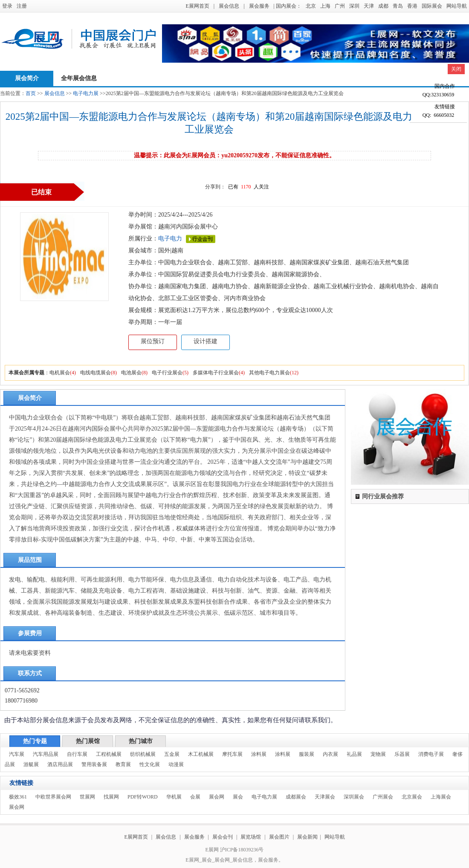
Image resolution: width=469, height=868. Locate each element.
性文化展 (150, 764)
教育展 (123, 764)
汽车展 (17, 754)
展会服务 (259, 6)
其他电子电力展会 (269, 373)
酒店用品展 (60, 764)
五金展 (172, 754)
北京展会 (412, 797)
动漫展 (176, 764)
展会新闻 (307, 837)
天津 (369, 6)
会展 (195, 797)
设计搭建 (206, 341)
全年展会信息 (79, 78)
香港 (412, 6)
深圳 (354, 6)
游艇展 (31, 764)
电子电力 (170, 239)
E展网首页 (197, 6)
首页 (31, 93)
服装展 (307, 754)
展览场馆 (251, 837)
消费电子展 (431, 754)
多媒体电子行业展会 (216, 373)
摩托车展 (232, 754)
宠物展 (378, 754)
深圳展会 (354, 797)
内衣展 (330, 754)
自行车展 (77, 754)
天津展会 (325, 797)
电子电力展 (86, 93)
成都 (383, 6)
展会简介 (27, 78)
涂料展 (259, 754)
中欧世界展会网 (53, 797)
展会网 (217, 797)
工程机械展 (109, 754)
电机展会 (60, 373)
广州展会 (383, 797)
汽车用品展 (46, 754)
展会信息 (229, 6)
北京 (311, 6)
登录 (7, 6)
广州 (340, 6)
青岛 (398, 6)
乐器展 (402, 754)
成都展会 (296, 797)
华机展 (174, 797)
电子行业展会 (167, 373)
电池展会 (131, 373)
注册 (22, 6)
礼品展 (354, 754)
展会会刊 (223, 837)
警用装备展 (94, 764)
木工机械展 (201, 754)
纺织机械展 (143, 754)
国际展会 (432, 6)
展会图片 (280, 837)
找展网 (111, 797)
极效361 (18, 797)
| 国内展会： (288, 6)
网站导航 (457, 6)
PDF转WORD (143, 797)
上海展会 (441, 797)
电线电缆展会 (96, 373)
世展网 (87, 797)
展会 (238, 797)
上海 (325, 6)
